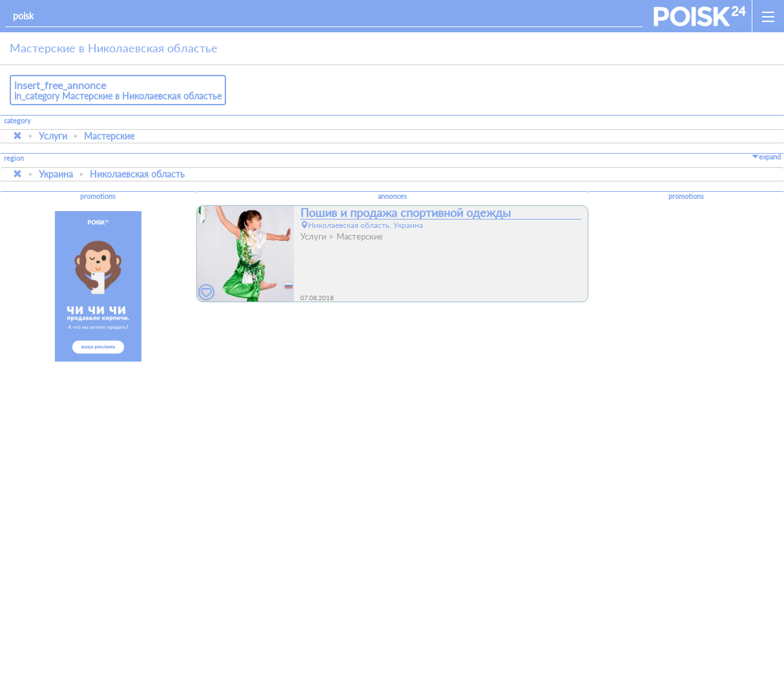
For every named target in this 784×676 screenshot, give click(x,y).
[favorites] (207, 293)
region (14, 159)
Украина (56, 174)
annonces (392, 196)
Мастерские (109, 136)
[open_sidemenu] (768, 16)
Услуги (53, 136)
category (17, 121)
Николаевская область (137, 174)
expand (766, 157)
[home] (700, 16)
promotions (98, 196)
